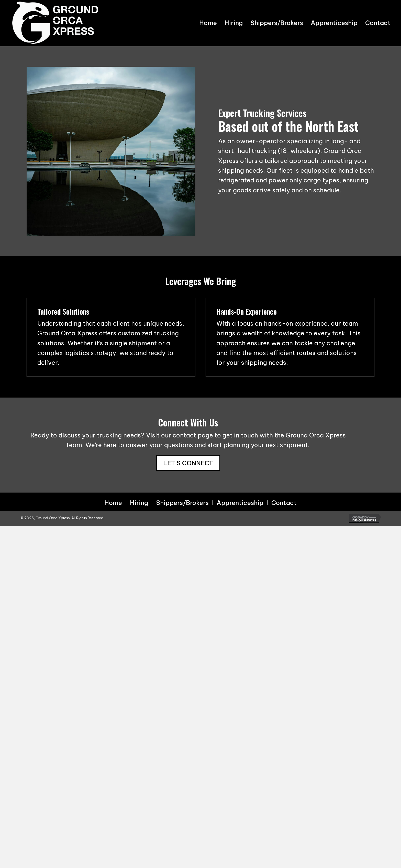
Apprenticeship (240, 503)
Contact (284, 503)
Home (113, 503)
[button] (188, 463)
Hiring (139, 503)
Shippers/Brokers (182, 503)
